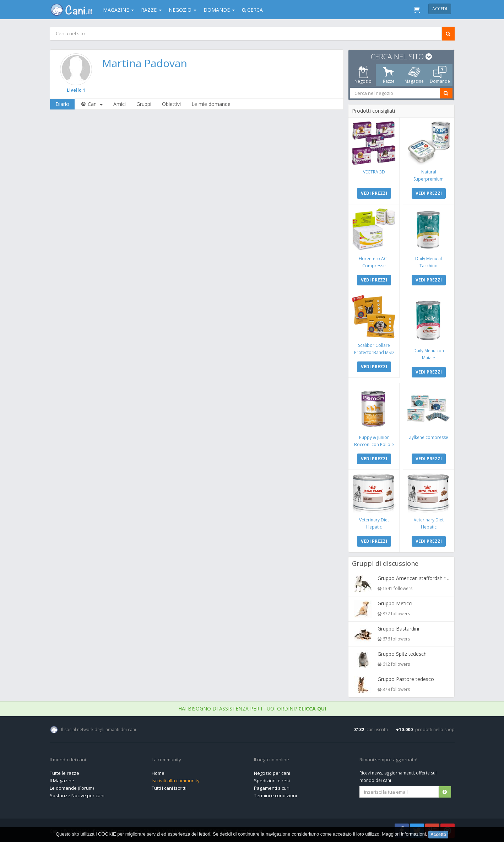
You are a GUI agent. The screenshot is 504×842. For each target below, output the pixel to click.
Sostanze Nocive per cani (77, 795)
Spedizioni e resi (272, 781)
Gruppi (144, 104)
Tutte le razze (64, 773)
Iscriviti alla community (176, 781)
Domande (219, 10)
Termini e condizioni (275, 795)
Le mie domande (211, 104)
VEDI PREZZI (374, 193)
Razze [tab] (388, 75)
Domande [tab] (440, 75)
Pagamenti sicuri (272, 788)
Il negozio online (272, 760)
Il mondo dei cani (68, 760)
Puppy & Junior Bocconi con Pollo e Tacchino (374, 444)
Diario (62, 104)
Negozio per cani (272, 773)
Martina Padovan (144, 63)
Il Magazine (62, 781)
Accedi (440, 9)
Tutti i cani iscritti (169, 788)
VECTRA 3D (374, 172)
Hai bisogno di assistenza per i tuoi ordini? (252, 709)
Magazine (118, 10)
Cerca (252, 10)
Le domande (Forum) (72, 788)
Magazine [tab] (414, 75)
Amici (120, 104)
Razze (151, 10)
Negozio (183, 10)
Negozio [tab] (363, 75)
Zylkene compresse (429, 437)
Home (158, 773)
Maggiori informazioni (404, 834)
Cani (91, 104)
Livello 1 (76, 90)
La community (166, 760)
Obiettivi (171, 104)
